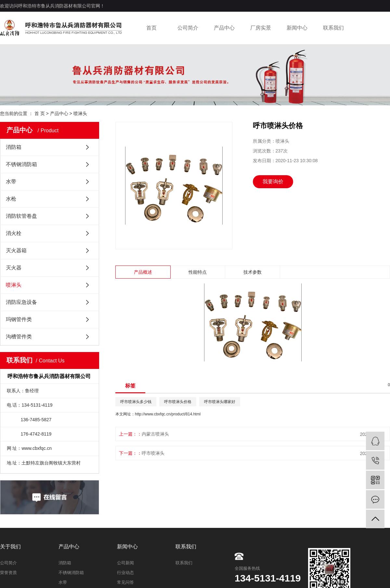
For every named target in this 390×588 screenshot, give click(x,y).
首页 (151, 28)
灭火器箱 (16, 250)
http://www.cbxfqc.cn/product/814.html (168, 414)
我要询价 (273, 182)
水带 (11, 182)
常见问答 (125, 582)
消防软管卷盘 (21, 216)
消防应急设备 (21, 302)
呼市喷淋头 (153, 453)
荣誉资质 (8, 573)
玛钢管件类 (19, 319)
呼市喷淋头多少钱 (136, 402)
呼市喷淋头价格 (178, 402)
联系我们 (333, 28)
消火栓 (14, 233)
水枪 (11, 199)
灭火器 (14, 268)
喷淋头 (80, 113)
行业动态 (125, 573)
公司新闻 (125, 563)
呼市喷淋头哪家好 (220, 402)
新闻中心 (297, 28)
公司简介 (188, 28)
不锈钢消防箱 (21, 164)
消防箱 (14, 147)
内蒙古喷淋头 (155, 434)
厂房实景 (261, 28)
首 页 (40, 113)
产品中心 (224, 28)
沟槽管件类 (19, 337)
